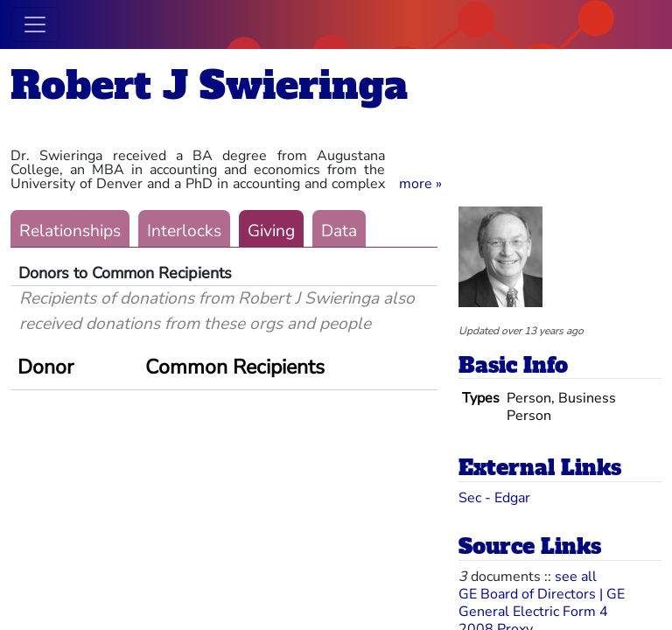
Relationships (70, 231)
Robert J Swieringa (209, 85)
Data (339, 231)
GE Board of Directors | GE (542, 594)
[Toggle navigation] (35, 24)
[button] (420, 184)
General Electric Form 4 (533, 612)
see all (576, 577)
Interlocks (184, 231)
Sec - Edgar (494, 498)
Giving (271, 231)
